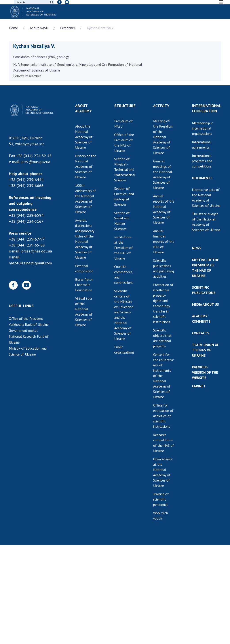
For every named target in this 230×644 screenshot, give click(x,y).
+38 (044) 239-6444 (26, 180)
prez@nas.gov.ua (36, 162)
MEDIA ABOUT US (205, 304)
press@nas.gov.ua (37, 251)
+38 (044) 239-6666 (26, 185)
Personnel (67, 28)
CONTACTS (201, 333)
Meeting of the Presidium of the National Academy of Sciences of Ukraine (163, 137)
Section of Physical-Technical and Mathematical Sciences (125, 169)
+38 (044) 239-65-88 (27, 245)
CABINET (199, 386)
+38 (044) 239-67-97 (27, 239)
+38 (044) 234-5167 (26, 221)
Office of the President (26, 318)
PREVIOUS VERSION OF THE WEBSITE (205, 372)
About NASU (39, 28)
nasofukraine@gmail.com (30, 263)
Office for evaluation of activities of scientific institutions (163, 416)
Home (13, 28)
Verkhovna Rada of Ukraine (29, 324)
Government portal (23, 330)
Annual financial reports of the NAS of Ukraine (164, 241)
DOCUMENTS (202, 178)
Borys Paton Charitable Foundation (84, 285)
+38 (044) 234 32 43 (34, 156)
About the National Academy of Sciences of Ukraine (84, 137)
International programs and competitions (202, 161)
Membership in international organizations (203, 128)
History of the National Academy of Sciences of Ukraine (86, 166)
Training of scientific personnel (161, 499)
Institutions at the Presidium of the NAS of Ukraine (124, 248)
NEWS (197, 248)
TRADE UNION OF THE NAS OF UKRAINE (205, 350)
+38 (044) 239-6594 (26, 215)
